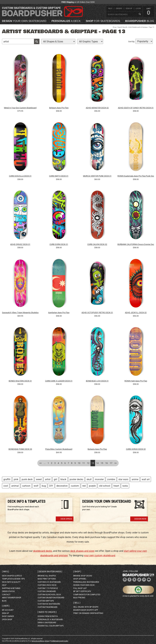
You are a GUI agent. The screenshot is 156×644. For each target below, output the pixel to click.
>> (115, 463)
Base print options (47, 579)
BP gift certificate (82, 591)
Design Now (140, 519)
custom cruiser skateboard (51, 598)
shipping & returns (11, 588)
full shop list (80, 588)
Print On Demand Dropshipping (88, 613)
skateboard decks (43, 551)
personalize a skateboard (50, 620)
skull (89, 479)
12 (88, 463)
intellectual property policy (60, 641)
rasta (125, 486)
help (110, 8)
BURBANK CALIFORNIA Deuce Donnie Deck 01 (136, 244)
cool (6, 486)
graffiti (7, 479)
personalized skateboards (86, 582)
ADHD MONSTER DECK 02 (97, 108)
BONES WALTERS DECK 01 (20, 381)
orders (119, 8)
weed (39, 479)
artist (48, 479)
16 (106, 463)
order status (8, 591)
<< (41, 463)
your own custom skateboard (100, 556)
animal (15, 486)
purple (92, 486)
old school (105, 486)
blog (140, 21)
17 (111, 463)
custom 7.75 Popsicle (48, 588)
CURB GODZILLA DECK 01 (20, 176)
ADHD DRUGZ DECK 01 (20, 244)
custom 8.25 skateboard (49, 582)
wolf (36, 486)
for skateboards (103, 21)
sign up (129, 8)
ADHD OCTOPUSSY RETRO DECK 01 (97, 313)
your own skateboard (24, 21)
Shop (115, 27)
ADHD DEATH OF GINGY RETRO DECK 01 (136, 108)
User (6, 606)
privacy (47, 641)
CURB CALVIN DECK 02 (97, 244)
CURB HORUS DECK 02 (136, 449)
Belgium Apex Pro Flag (59, 108)
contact (6, 595)
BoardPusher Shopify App (86, 610)
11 (84, 463)
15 (102, 463)
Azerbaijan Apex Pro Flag (59, 313)
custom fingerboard (48, 607)
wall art (146, 479)
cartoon (26, 486)
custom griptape (46, 601)
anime (135, 479)
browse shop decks (83, 576)
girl (55, 479)
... (45, 463)
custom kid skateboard (49, 604)
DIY (51, 486)
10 (79, 463)
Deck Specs (66, 519)
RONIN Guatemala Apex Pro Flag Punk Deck (136, 176)
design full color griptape (51, 626)
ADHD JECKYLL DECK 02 (136, 313)
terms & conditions (38, 641)
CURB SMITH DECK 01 (59, 176)
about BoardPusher (12, 598)
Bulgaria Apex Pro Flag (97, 449)
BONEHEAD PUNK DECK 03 (20, 449)
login (138, 8)
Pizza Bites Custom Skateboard (59, 449)
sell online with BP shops (86, 607)
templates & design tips (13, 579)
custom (75, 486)
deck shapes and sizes (82, 551)
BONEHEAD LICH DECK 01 (97, 381)
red (84, 486)
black (63, 479)
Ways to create (47, 612)
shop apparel (80, 579)
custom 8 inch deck (47, 585)
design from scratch (48, 616)
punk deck (27, 479)
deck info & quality (11, 582)
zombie (111, 479)
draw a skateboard (47, 623)
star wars (123, 479)
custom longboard (47, 591)
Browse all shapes (47, 576)
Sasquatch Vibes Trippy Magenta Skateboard (20, 313)
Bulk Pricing (79, 598)
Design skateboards (50, 572)
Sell (77, 603)
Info (5, 572)
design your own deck (84, 585)
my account (8, 610)
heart (116, 486)
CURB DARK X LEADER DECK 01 (59, 381)
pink (16, 479)
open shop (7, 620)
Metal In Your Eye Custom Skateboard (20, 108)
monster (99, 479)
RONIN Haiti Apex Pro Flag (136, 381)
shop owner (8, 616)
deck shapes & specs (12, 576)
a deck (66, 21)
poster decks (76, 479)
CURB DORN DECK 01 (59, 244)
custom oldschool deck (49, 595)
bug (44, 486)
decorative (62, 486)
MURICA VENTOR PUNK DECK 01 (97, 176)
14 (97, 463)
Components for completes (87, 595)
